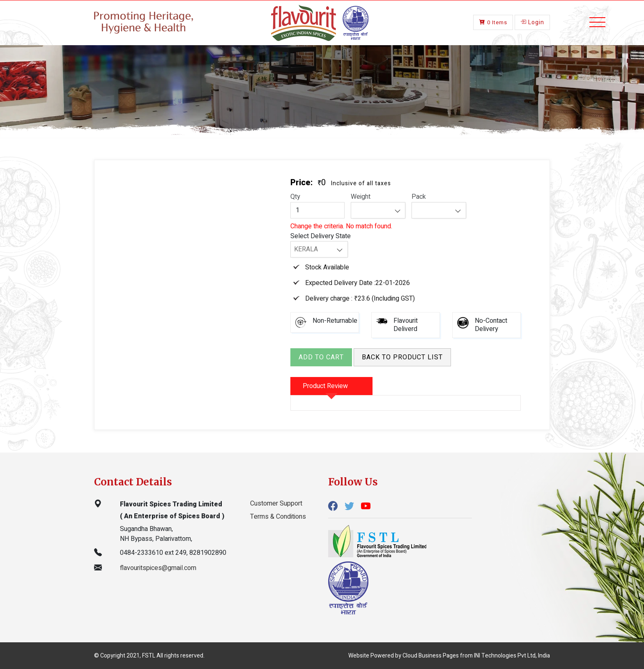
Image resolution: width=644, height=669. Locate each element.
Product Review (325, 386)
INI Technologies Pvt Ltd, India (512, 656)
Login (532, 21)
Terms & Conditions (278, 517)
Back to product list (402, 357)
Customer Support (276, 503)
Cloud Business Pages (431, 656)
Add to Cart (321, 357)
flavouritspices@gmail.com (158, 568)
